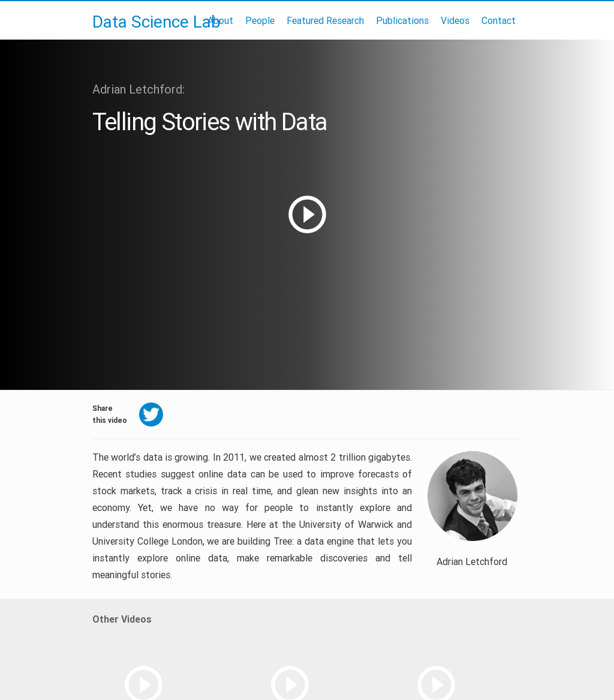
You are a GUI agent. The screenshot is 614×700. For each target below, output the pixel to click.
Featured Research (325, 20)
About (220, 20)
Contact (499, 20)
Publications (402, 20)
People (260, 20)
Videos (455, 20)
